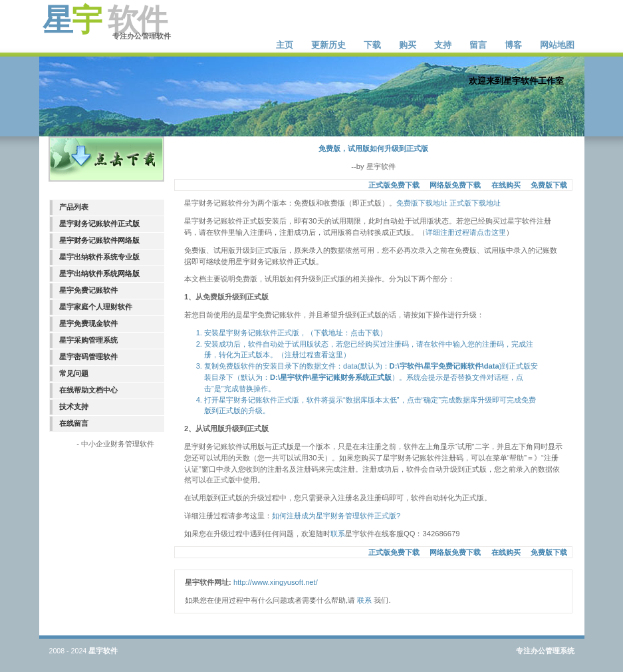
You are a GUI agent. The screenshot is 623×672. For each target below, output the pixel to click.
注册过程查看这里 (314, 355)
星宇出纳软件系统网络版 (99, 273)
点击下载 (365, 333)
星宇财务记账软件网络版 (99, 240)
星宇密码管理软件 (88, 357)
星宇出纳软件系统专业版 (99, 257)
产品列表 (74, 207)
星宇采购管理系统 (88, 340)
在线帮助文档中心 (88, 390)
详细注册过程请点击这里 (466, 232)
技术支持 (74, 407)
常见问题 (74, 373)
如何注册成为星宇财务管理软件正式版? (336, 516)
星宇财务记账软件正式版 (99, 224)
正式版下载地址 (475, 203)
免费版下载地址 (422, 203)
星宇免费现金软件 (88, 323)
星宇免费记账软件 (88, 290)
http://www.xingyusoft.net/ (276, 582)
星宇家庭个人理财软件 (96, 307)
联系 (338, 534)
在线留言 (74, 423)
